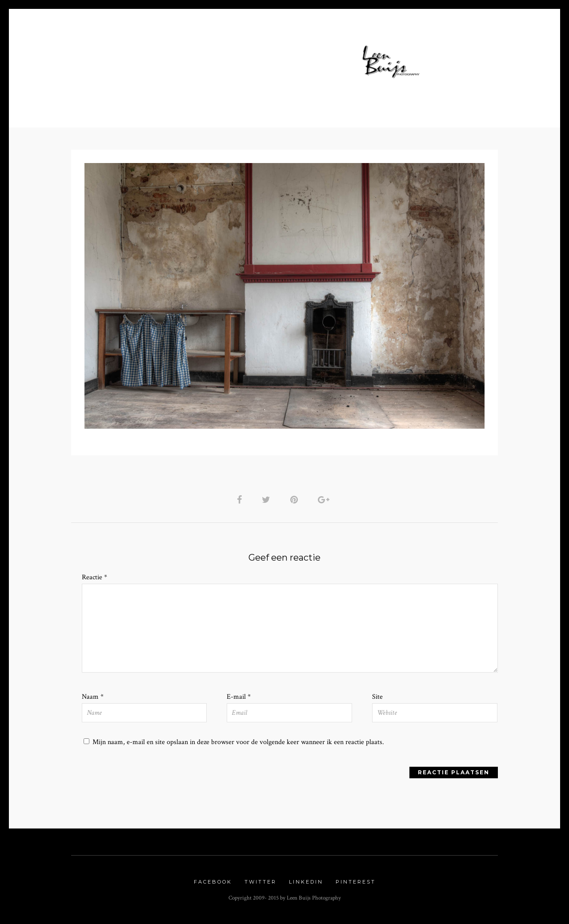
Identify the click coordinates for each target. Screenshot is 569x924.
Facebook (213, 885)
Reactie (94, 579)
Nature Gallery (207, 71)
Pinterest (356, 885)
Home (159, 58)
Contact (382, 71)
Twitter (260, 885)
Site (377, 699)
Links (341, 71)
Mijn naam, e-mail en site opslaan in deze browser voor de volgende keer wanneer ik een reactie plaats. (238, 744)
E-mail (239, 699)
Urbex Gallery (284, 71)
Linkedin (306, 885)
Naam (93, 699)
